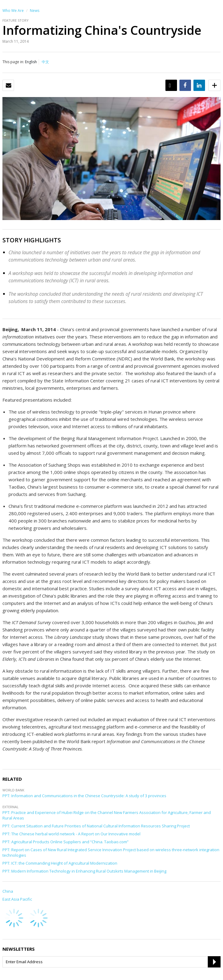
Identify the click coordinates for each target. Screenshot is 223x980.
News (35, 11)
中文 (45, 62)
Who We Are (13, 11)
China (8, 891)
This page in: (13, 62)
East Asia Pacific (17, 899)
